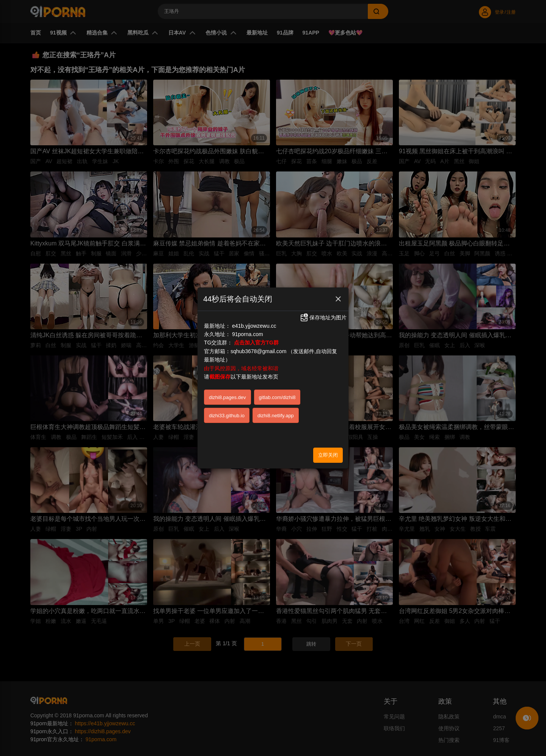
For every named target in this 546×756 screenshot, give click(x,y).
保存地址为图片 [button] (323, 317)
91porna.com (248, 334)
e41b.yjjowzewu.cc (254, 326)
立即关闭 (328, 455)
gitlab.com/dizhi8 (277, 397)
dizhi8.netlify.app (276, 416)
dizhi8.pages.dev (227, 397)
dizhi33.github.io (227, 416)
